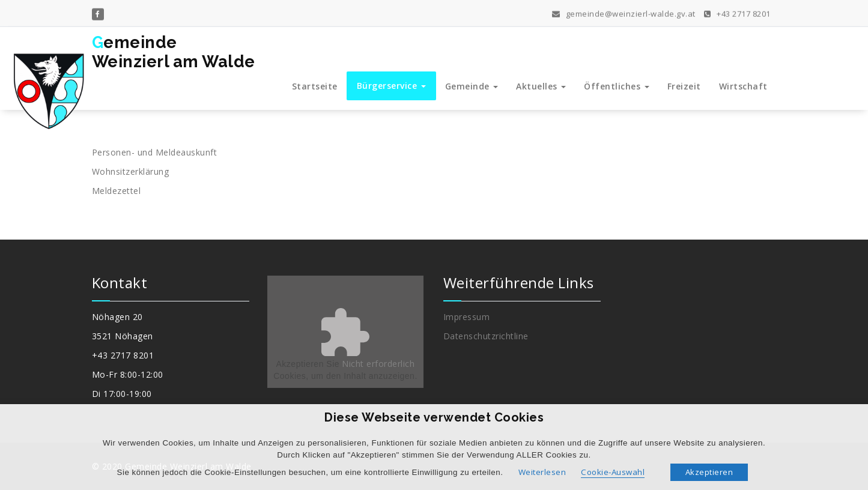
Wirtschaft (743, 86)
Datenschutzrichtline (486, 336)
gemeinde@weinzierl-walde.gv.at (624, 13)
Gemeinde (472, 86)
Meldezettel (117, 191)
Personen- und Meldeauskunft (155, 152)
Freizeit (684, 86)
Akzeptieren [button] (709, 472)
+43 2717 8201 (737, 13)
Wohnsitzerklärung (131, 171)
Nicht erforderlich (378, 364)
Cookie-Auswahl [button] (613, 472)
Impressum (467, 317)
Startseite (315, 86)
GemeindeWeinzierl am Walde (174, 52)
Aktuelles (541, 86)
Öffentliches (617, 86)
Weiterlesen (542, 472)
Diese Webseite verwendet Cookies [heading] (434, 417)
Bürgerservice (391, 86)
